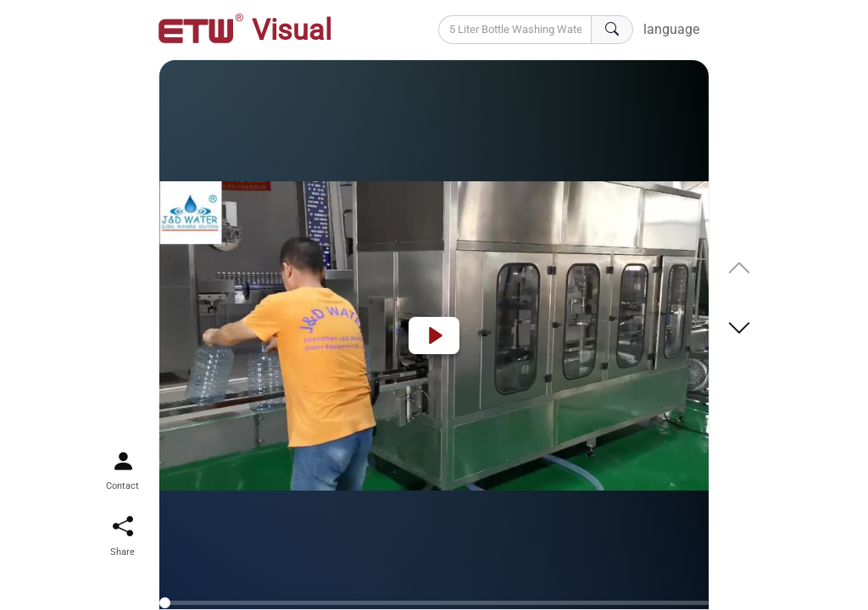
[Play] (434, 335)
